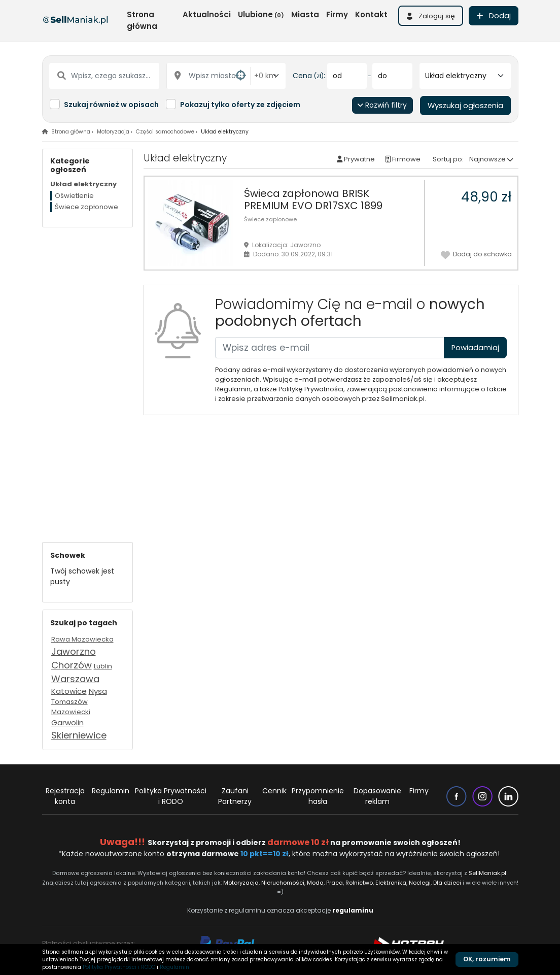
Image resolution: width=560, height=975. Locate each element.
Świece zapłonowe (270, 219)
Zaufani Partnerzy (235, 796)
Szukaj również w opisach (111, 105)
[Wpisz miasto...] (209, 76)
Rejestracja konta (65, 796)
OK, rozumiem (487, 959)
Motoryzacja (113, 132)
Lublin (103, 666)
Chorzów (72, 665)
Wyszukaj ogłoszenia (465, 106)
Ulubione (261, 14)
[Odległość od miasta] (268, 76)
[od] (347, 76)
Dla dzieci (447, 883)
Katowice (69, 691)
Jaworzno (74, 651)
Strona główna (142, 20)
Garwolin (67, 722)
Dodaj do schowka (476, 254)
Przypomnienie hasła (318, 796)
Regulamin (111, 791)
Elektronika (391, 883)
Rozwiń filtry (382, 105)
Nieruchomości (283, 883)
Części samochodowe (165, 132)
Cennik (274, 791)
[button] (431, 16)
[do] (392, 76)
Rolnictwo (359, 883)
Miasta (305, 14)
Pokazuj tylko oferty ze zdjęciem (240, 105)
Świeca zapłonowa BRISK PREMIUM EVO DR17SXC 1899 (313, 199)
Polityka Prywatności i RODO (171, 796)
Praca (335, 883)
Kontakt (371, 14)
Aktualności (207, 14)
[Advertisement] (87, 380)
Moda (316, 883)
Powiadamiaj (475, 348)
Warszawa (75, 679)
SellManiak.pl (487, 873)
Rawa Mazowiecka (82, 639)
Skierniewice (79, 735)
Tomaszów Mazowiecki (71, 707)
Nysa (98, 691)
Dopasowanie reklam (377, 796)
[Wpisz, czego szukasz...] (104, 76)
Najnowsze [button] (487, 159)
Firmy (337, 14)
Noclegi (420, 883)
